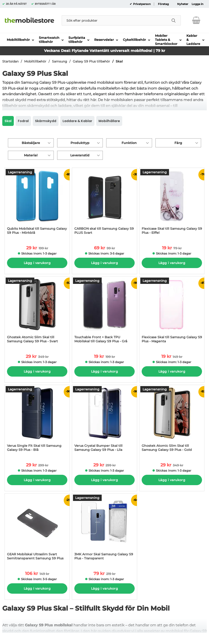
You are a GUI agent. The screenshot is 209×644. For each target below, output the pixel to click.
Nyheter (183, 4)
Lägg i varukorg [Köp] (37, 263)
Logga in (197, 4)
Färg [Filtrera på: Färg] (178, 143)
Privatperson (142, 4)
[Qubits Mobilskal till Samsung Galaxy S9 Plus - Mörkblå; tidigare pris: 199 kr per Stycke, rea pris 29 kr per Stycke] (37, 203)
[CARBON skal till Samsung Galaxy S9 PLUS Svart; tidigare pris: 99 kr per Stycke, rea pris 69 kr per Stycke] (104, 203)
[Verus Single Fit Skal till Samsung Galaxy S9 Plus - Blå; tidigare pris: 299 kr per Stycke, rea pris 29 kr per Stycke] (37, 420)
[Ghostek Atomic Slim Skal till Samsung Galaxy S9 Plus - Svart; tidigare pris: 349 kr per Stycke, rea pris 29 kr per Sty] (37, 312)
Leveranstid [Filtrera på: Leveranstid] (80, 155)
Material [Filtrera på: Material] (31, 155)
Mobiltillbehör (35, 61)
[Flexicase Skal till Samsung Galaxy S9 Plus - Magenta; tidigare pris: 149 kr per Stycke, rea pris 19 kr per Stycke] (172, 312)
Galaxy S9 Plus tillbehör (91, 61)
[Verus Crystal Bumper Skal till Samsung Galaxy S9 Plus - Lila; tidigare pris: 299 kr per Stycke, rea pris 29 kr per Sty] (104, 420)
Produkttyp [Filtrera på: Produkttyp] (80, 143)
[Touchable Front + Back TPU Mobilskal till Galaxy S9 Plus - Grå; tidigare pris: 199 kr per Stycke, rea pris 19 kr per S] (104, 312)
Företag (163, 4)
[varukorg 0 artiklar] (196, 20)
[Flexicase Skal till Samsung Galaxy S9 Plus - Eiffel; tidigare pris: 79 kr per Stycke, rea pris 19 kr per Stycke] (172, 203)
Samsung (60, 61)
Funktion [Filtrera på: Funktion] (129, 143)
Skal (119, 61)
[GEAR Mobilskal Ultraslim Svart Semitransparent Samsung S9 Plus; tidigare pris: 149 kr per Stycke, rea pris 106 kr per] (37, 529)
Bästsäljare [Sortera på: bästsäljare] (31, 143)
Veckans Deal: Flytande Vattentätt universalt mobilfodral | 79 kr (105, 51)
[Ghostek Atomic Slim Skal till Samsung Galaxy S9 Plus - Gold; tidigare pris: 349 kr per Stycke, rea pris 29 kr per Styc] (172, 420)
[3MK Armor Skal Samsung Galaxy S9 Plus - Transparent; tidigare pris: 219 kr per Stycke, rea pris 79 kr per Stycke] (104, 529)
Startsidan (10, 61)
